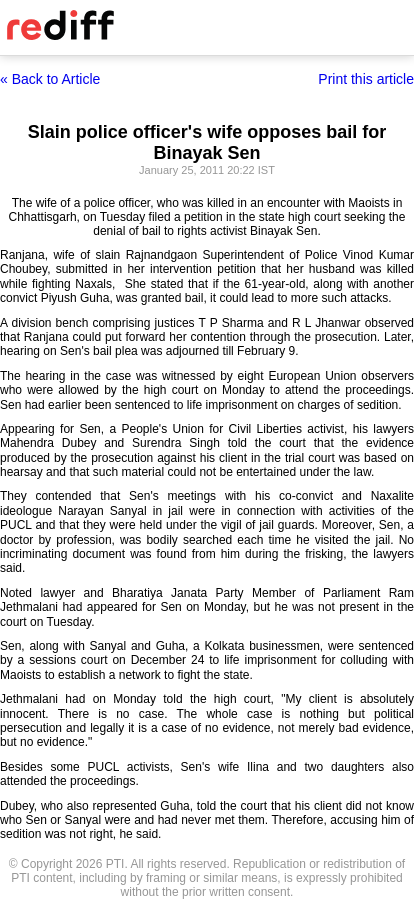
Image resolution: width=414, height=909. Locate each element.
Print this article (366, 79)
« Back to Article (50, 79)
